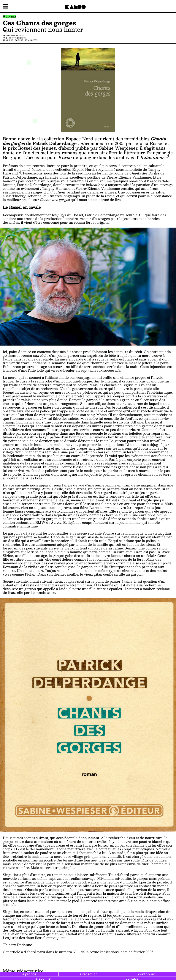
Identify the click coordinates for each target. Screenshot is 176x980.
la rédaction (88, 974)
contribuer (147, 974)
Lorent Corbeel (17, 38)
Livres (11, 16)
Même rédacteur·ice (23, 971)
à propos (29, 974)
